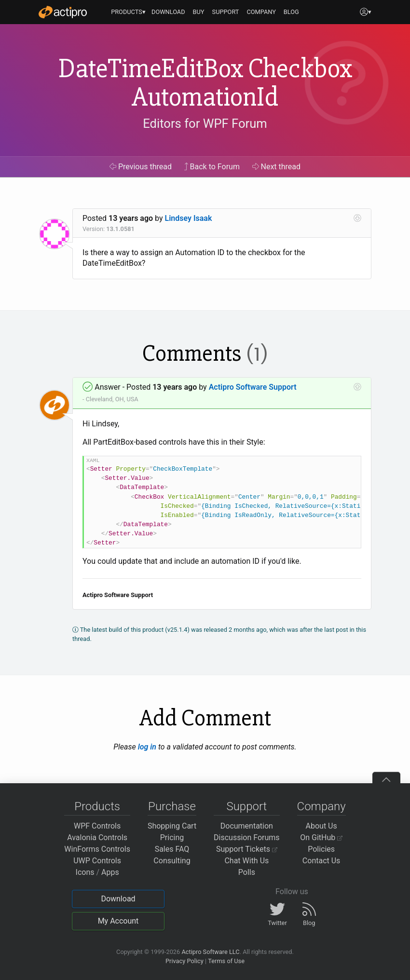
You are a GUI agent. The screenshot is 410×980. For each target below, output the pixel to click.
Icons (85, 872)
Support (246, 806)
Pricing (172, 837)
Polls (247, 872)
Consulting (172, 861)
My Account (118, 921)
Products (97, 806)
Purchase (172, 806)
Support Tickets (247, 849)
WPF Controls (97, 826)
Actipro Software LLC (210, 952)
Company (321, 806)
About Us (321, 826)
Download (118, 899)
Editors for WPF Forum (205, 123)
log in (147, 747)
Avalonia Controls (97, 837)
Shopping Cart (172, 826)
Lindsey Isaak (189, 218)
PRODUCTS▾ (128, 12)
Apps (110, 872)
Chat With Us (246, 861)
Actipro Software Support (253, 387)
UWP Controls (97, 861)
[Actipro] (63, 12)
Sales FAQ (172, 849)
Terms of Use (226, 961)
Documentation (247, 826)
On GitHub (321, 837)
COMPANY (261, 12)
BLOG (291, 12)
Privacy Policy (184, 961)
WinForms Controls (97, 849)
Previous (141, 167)
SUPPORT (226, 12)
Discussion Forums (247, 837)
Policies (321, 849)
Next (277, 167)
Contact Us (321, 861)
